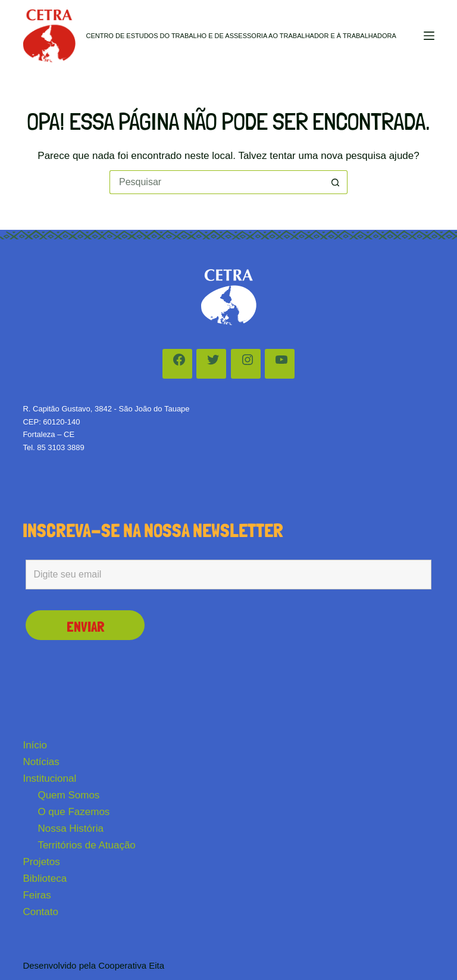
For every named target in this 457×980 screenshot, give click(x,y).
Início (35, 745)
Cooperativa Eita (131, 965)
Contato (40, 912)
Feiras (37, 895)
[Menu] (429, 36)
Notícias (41, 762)
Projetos (41, 862)
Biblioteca (45, 878)
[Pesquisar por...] (217, 182)
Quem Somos (68, 795)
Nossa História (71, 828)
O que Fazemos (73, 812)
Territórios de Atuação (86, 845)
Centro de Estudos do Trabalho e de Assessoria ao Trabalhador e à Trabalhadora (241, 36)
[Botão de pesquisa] (336, 182)
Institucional (49, 778)
